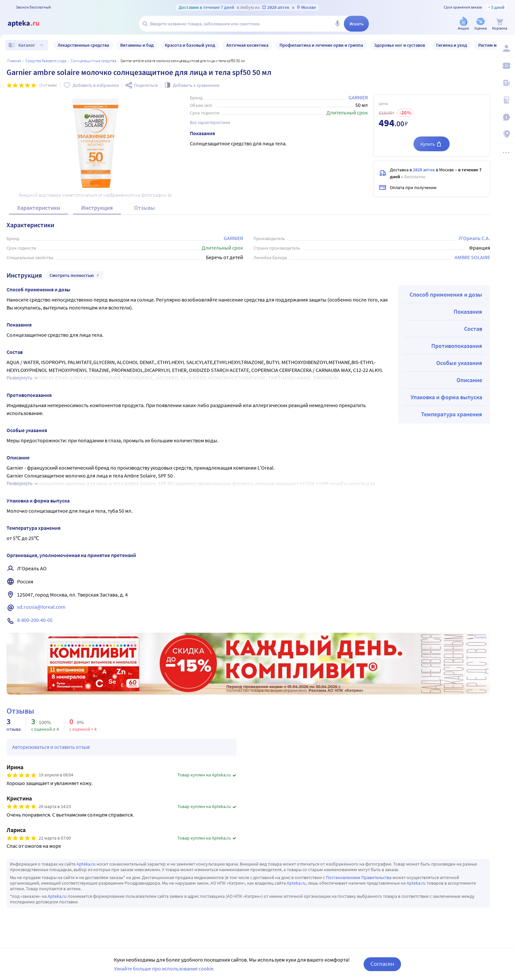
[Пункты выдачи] (506, 134)
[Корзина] (500, 24)
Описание (469, 380)
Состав (473, 329)
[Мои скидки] (506, 66)
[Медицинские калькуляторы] (506, 100)
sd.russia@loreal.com (41, 607)
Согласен (382, 964)
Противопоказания (457, 346)
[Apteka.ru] (29, 24)
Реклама (480, 637)
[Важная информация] (506, 117)
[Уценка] (481, 24)
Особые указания (459, 363)
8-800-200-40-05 (35, 620)
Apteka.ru (86, 864)
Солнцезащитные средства (93, 61)
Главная (14, 61)
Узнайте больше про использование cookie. (164, 968)
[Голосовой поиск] (337, 24)
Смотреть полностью (75, 275)
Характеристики (39, 208)
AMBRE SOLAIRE (472, 257)
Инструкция (97, 208)
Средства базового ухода (46, 61)
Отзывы (145, 208)
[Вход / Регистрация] (506, 48)
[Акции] (463, 24)
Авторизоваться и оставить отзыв (51, 747)
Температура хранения (452, 414)
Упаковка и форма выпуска (446, 397)
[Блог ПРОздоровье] (506, 83)
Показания (468, 312)
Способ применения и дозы (446, 294)
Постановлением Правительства (359, 877)
